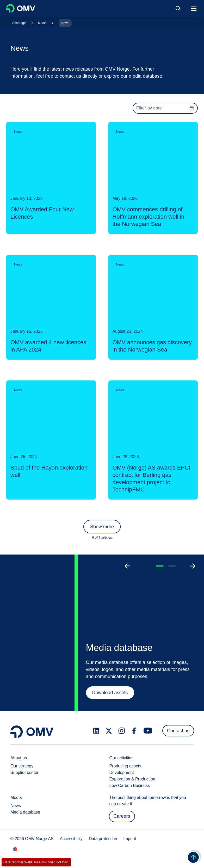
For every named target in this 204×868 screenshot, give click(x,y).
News (65, 23)
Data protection (103, 839)
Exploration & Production (132, 779)
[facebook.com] (134, 731)
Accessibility (71, 839)
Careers (122, 816)
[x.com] (109, 731)
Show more (102, 527)
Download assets (110, 693)
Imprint (130, 839)
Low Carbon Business (130, 786)
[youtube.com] (148, 731)
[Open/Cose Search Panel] (178, 8)
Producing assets (125, 766)
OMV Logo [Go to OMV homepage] (21, 8)
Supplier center (24, 772)
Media (42, 23)
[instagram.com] (122, 731)
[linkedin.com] (96, 731)
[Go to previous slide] (127, 566)
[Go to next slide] (193, 566)
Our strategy (22, 766)
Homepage (18, 23)
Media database (25, 812)
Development (122, 772)
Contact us (178, 731)
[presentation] (165, 108)
